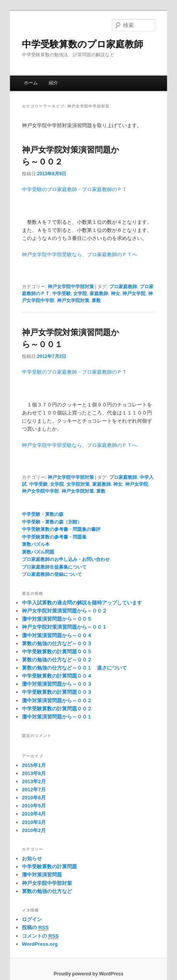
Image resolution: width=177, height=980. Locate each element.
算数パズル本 (36, 544)
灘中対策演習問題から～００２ (57, 701)
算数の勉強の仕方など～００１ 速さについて (74, 668)
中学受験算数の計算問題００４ (57, 676)
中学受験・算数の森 (43, 514)
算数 (96, 300)
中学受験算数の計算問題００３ (57, 692)
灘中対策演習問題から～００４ (57, 635)
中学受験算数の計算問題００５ (57, 652)
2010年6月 (34, 798)
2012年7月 (34, 790)
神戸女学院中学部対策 (71, 287)
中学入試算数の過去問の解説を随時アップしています (82, 603)
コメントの (40, 936)
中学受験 (62, 294)
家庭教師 (99, 294)
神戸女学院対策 (73, 300)
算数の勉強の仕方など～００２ (57, 660)
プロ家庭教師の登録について (52, 574)
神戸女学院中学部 (40, 491)
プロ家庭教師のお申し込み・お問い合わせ (66, 559)
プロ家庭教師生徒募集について (54, 567)
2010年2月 (34, 830)
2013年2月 (34, 781)
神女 (115, 294)
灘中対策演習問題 (42, 875)
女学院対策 (78, 484)
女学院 (80, 294)
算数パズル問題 (38, 552)
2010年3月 (34, 822)
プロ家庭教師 (123, 287)
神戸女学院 (134, 294)
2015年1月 (34, 765)
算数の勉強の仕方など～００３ (57, 644)
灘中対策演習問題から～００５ (57, 619)
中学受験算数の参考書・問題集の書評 (61, 529)
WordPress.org (40, 944)
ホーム (31, 83)
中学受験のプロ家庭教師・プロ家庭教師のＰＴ (74, 189)
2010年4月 (34, 814)
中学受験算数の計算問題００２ (57, 709)
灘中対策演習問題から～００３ (57, 684)
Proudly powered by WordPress (88, 974)
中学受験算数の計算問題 (49, 867)
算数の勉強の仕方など (47, 891)
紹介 (53, 83)
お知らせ (32, 858)
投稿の (35, 928)
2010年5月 (34, 806)
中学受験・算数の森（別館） (52, 522)
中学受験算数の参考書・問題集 (54, 537)
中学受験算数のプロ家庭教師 (83, 44)
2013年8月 (34, 773)
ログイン (32, 919)
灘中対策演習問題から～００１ (57, 717)
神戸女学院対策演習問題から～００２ (64, 611)
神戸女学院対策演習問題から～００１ (64, 627)
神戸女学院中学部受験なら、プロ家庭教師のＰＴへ (79, 254)
